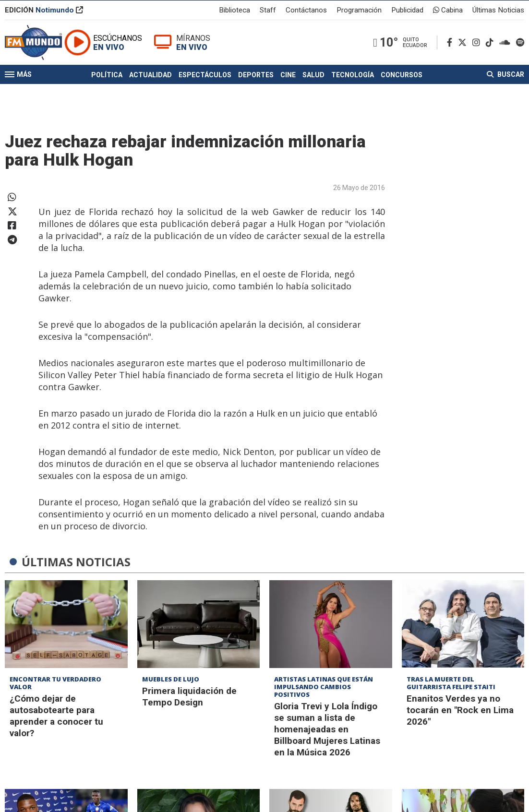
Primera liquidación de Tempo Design (189, 697)
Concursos (402, 95)
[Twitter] (464, 54)
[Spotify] (520, 54)
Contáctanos (306, 12)
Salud (313, 95)
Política (107, 95)
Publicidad (407, 12)
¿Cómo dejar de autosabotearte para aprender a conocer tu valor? (56, 716)
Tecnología (353, 95)
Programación (359, 12)
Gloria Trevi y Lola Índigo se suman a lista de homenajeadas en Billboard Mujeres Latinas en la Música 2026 (327, 729)
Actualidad (150, 95)
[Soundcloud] (507, 54)
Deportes (256, 95)
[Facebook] (451, 54)
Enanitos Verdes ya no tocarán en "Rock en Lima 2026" (460, 710)
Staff (268, 12)
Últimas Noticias (498, 12)
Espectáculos (205, 95)
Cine (288, 95)
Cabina (448, 12)
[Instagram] (478, 54)
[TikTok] (492, 54)
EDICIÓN (44, 12)
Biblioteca (234, 12)
